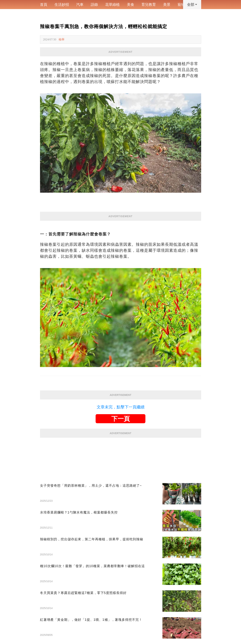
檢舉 (62, 39)
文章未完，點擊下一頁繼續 (121, 407)
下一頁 (121, 419)
